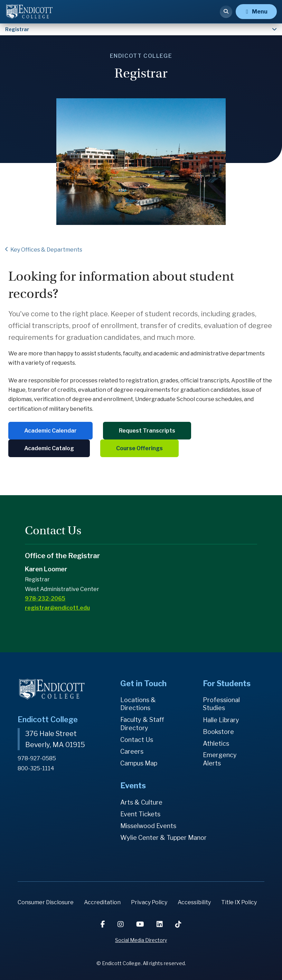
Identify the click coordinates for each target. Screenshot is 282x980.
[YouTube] (141, 924)
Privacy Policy (149, 902)
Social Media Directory (141, 940)
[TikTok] (178, 924)
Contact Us (137, 740)
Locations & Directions (138, 704)
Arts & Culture (141, 802)
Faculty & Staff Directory (142, 724)
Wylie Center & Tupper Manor (163, 838)
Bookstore (218, 732)
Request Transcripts (147, 431)
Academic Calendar (50, 431)
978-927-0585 (37, 758)
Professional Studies (221, 704)
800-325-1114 (36, 768)
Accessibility (194, 902)
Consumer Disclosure (46, 902)
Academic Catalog (49, 448)
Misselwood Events (148, 826)
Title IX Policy (239, 902)
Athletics (216, 743)
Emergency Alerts (220, 759)
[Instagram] (121, 924)
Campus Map (139, 763)
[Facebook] (104, 924)
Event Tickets (140, 814)
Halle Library (221, 720)
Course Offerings (139, 448)
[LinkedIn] (160, 924)
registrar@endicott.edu (57, 608)
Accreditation (102, 902)
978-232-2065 (45, 598)
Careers (132, 751)
